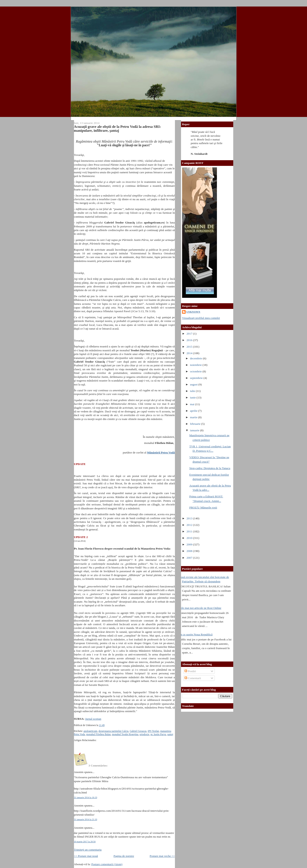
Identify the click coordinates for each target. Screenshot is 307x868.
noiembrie (196, 365)
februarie (196, 424)
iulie (193, 391)
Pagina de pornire (124, 856)
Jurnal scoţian (93, 719)
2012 (190, 525)
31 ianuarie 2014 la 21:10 (86, 819)
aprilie (194, 411)
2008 (190, 551)
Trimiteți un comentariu (88, 850)
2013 (190, 518)
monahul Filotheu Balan (98, 734)
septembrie (197, 378)
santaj (170, 734)
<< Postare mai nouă (86, 856)
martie (194, 417)
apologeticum (90, 731)
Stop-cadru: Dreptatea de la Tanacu (210, 468)
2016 (190, 340)
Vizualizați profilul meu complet (201, 318)
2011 (190, 531)
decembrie (196, 358)
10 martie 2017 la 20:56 (85, 842)
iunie (193, 397)
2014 (190, 353)
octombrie (196, 371)
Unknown (193, 312)
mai (192, 404)
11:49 (102, 725)
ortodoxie (144, 734)
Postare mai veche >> (162, 856)
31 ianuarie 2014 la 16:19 (86, 797)
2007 (190, 558)
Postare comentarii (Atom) (107, 864)
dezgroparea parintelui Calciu (114, 731)
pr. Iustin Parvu (158, 734)
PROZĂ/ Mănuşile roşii (203, 507)
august (194, 384)
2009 (190, 544)
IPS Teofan (153, 731)
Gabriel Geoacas (138, 731)
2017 (190, 334)
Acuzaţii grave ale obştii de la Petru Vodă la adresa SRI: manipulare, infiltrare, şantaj (117, 129)
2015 (190, 347)
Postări (190, 671)
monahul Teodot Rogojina (125, 734)
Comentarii (193, 678)
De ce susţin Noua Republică (196, 634)
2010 (190, 538)
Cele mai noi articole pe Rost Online (200, 608)
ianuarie (195, 430)
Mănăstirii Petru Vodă (161, 452)
